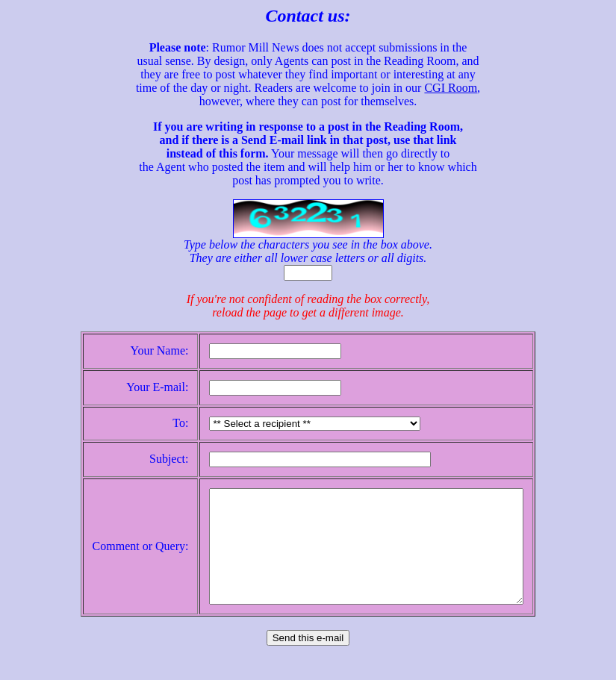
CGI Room (451, 88)
